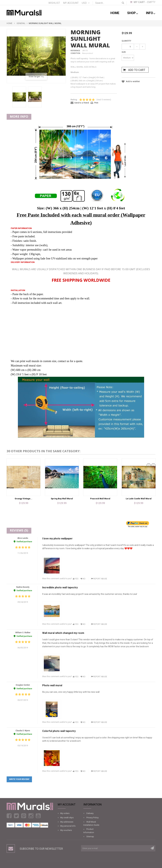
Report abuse (99, 579)
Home (115, 13)
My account (71, 3)
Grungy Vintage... (23, 499)
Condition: (76, 53)
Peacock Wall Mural (100, 499)
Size (124, 52)
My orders (65, 813)
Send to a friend (82, 103)
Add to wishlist (133, 81)
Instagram (31, 816)
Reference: (75, 51)
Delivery (90, 813)
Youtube (38, 816)
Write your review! (19, 779)
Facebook (9, 816)
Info (151, 13)
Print (96, 103)
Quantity (126, 41)
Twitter (16, 816)
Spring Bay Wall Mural (62, 499)
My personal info (68, 826)
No (83, 579)
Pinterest (24, 816)
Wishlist (54, 3)
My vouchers (66, 830)
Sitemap (90, 836)
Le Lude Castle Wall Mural (139, 499)
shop (133, 13)
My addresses (67, 822)
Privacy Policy (92, 818)
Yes (76, 579)
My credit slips (67, 818)
